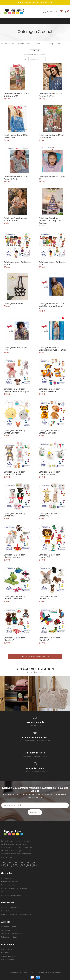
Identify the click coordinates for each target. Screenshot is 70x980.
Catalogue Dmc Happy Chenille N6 (15, 639)
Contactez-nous (8, 878)
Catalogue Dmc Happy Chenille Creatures (15, 556)
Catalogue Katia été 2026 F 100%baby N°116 (16, 95)
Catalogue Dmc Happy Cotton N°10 (50, 556)
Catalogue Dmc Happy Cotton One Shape (50, 432)
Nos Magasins (7, 930)
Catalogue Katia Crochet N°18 (15, 349)
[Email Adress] (35, 805)
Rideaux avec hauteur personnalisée (16, 914)
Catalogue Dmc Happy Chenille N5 (50, 639)
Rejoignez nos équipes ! (11, 937)
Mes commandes (8, 960)
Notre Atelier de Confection (12, 934)
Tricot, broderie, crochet (21, 44)
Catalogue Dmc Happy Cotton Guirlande (50, 473)
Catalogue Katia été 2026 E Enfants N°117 (51, 136)
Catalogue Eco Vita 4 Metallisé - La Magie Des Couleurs (50, 221)
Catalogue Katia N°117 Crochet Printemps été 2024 (52, 349)
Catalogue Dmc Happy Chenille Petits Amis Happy (16, 390)
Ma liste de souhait (9, 956)
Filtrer (35, 51)
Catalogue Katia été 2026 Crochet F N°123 (51, 95)
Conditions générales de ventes (14, 888)
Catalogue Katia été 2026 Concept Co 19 (16, 178)
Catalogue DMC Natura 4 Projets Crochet (16, 219)
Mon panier (6, 953)
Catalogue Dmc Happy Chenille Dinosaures (15, 598)
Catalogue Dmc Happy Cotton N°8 (50, 515)
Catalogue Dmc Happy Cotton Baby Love (15, 432)
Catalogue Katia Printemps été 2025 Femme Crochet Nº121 (51, 306)
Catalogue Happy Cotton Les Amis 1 (52, 263)
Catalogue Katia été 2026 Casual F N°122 (16, 136)
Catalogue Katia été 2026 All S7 (52, 178)
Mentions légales (8, 885)
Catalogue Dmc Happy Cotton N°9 (15, 515)
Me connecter (7, 949)
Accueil (4, 44)
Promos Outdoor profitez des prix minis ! (35, 2)
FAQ (3, 892)
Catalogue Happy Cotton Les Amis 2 (17, 263)
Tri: (25, 59)
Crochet (39, 44)
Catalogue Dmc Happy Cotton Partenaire (50, 390)
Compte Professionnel (10, 911)
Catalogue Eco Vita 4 (14, 304)
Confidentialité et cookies (11, 895)
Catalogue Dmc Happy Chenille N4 (50, 598)
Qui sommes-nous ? (9, 927)
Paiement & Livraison (10, 881)
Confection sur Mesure (10, 907)
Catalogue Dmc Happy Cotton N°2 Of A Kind (15, 473)
